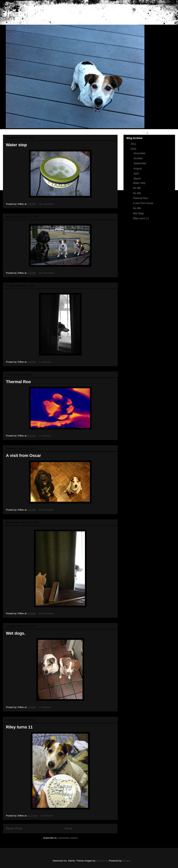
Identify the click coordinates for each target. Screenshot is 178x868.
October (139, 158)
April (136, 173)
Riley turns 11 (19, 727)
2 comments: (47, 816)
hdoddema (102, 861)
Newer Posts (14, 828)
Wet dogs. (16, 633)
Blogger (126, 861)
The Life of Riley (32, 14)
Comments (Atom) (68, 838)
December (140, 153)
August (138, 168)
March (137, 178)
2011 (134, 144)
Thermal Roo (18, 382)
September (140, 163)
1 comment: (46, 362)
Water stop (16, 145)
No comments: (47, 204)
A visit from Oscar (23, 456)
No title (137, 188)
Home (68, 828)
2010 (134, 149)
